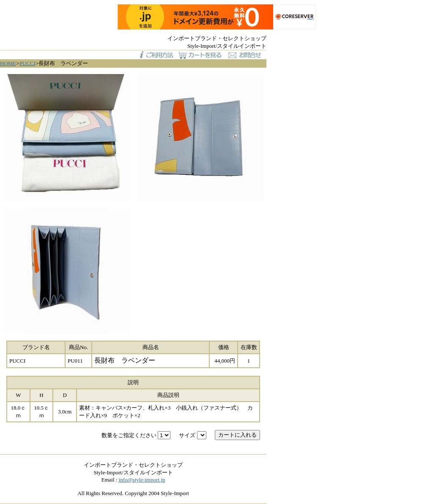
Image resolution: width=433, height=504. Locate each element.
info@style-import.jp (142, 480)
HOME (8, 63)
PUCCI (27, 63)
